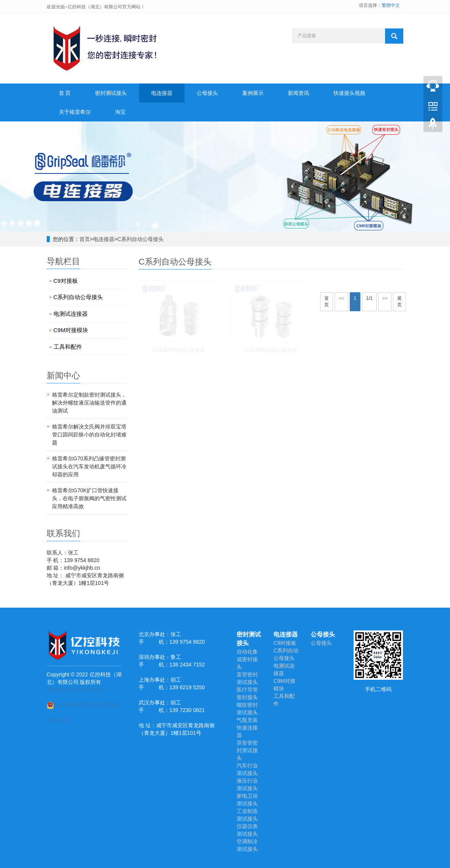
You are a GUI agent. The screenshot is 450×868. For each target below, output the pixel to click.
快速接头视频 (349, 93)
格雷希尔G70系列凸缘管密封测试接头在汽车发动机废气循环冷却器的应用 (89, 466)
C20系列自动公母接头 (271, 350)
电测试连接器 (71, 314)
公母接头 (207, 93)
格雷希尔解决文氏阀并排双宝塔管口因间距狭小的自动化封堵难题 (89, 435)
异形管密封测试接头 (247, 750)
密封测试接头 (111, 93)
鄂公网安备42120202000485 (84, 705)
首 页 (65, 93)
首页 (85, 239)
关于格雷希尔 (75, 112)
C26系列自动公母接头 (179, 350)
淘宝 (120, 112)
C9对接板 (66, 281)
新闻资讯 (298, 93)
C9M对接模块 (71, 330)
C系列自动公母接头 (141, 239)
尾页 (399, 302)
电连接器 (162, 93)
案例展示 (253, 93)
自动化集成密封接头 (247, 659)
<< (341, 298)
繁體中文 (391, 5)
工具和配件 (68, 347)
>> (385, 298)
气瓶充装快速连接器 (247, 728)
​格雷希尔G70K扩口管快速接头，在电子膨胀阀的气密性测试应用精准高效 (89, 498)
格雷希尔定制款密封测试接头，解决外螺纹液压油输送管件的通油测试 (89, 403)
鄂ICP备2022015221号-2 (76, 690)
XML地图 (58, 720)
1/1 (369, 298)
